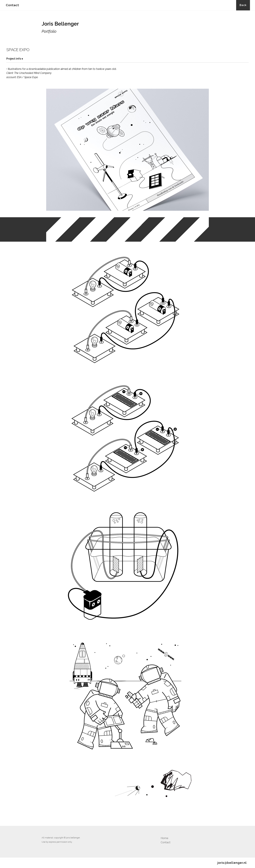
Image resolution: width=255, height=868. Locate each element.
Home (164, 838)
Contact (12, 5)
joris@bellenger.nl (232, 863)
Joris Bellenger (60, 24)
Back (243, 5)
